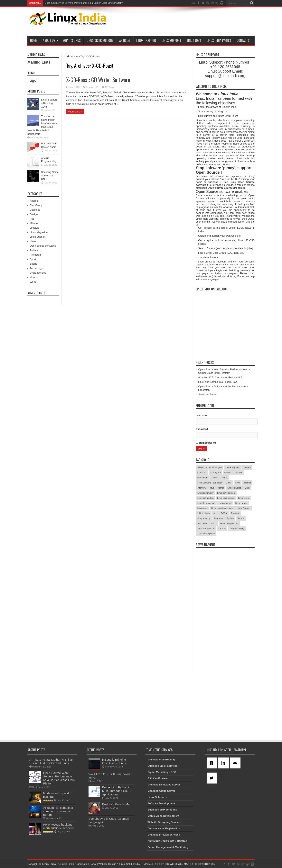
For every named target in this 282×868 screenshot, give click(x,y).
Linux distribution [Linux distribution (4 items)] (206, 498)
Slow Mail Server (208, 394)
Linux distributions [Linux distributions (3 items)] (226, 498)
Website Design (107, 864)
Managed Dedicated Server (164, 785)
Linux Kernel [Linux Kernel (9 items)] (241, 503)
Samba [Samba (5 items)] (241, 518)
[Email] (236, 763)
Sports (33, 264)
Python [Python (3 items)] (230, 518)
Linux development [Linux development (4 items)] (226, 493)
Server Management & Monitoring (168, 847)
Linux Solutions (157, 797)
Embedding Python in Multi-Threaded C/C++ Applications (117, 791)
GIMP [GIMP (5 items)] (229, 483)
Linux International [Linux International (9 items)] (206, 503)
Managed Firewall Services (164, 835)
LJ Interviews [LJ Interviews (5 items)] (204, 513)
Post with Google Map (117, 804)
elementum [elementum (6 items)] (203, 478)
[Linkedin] (224, 763)
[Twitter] (212, 778)
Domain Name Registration (164, 828)
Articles (125, 40)
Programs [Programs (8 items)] (219, 518)
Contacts (243, 40)
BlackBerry (36, 205)
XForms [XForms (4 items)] (222, 528)
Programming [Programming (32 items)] (204, 518)
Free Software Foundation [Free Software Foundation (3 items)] (210, 483)
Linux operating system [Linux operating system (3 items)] (222, 508)
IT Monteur (147, 864)
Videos (34, 277)
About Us (51, 40)
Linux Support (171, 40)
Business (35, 210)
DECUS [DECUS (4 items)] (239, 473)
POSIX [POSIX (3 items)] (224, 513)
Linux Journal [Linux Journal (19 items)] (225, 503)
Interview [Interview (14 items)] (202, 488)
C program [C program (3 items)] (216, 473)
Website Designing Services (164, 822)
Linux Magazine (39, 232)
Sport (33, 259)
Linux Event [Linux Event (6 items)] (244, 498)
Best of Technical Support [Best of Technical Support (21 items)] (210, 467)
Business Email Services (162, 766)
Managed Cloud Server (161, 791)
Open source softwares (43, 246)
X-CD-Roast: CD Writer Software (98, 80)
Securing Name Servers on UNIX (50, 176)
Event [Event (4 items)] (214, 478)
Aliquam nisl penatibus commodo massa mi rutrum (58, 811)
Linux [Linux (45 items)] (247, 488)
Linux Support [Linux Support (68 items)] (244, 508)
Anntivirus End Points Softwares (167, 841)
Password (202, 429)
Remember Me (206, 443)
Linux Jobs (194, 40)
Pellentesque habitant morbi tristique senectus (59, 826)
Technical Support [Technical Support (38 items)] (206, 528)
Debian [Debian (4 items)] (228, 473)
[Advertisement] (183, 22)
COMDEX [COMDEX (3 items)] (202, 473)
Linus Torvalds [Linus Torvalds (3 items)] (234, 488)
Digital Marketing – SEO (162, 772)
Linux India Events (219, 40)
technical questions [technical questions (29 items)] (230, 523)
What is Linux (72, 40)
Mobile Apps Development (163, 816)
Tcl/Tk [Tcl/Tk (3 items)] (214, 523)
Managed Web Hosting (161, 760)
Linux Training (146, 40)
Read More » (75, 112)
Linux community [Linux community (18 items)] (206, 493)
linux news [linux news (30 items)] (202, 508)
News (33, 241)
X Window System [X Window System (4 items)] (206, 534)
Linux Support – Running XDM (49, 103)
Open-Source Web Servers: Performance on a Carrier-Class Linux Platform (84, 3)
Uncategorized (38, 273)
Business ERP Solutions (162, 810)
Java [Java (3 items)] (212, 488)
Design (34, 214)
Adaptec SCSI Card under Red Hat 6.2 (220, 377)
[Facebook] (212, 763)
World (33, 282)
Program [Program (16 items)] (235, 513)
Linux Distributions (100, 40)
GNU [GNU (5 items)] (238, 483)
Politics (34, 250)
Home (34, 40)
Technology (36, 268)
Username (202, 416)
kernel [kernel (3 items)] (221, 488)
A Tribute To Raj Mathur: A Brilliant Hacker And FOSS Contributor (52, 761)
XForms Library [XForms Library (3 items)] (237, 528)
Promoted (35, 255)
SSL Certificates (157, 778)
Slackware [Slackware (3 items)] (202, 523)
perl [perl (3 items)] (215, 513)
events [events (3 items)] (224, 478)
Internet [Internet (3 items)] (247, 483)
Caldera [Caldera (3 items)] (247, 467)
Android (34, 201)
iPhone (34, 223)
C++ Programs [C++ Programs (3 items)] (232, 467)
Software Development (161, 803)
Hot (32, 219)
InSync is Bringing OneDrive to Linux (114, 761)
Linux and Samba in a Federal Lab (218, 382)
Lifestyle (34, 228)
